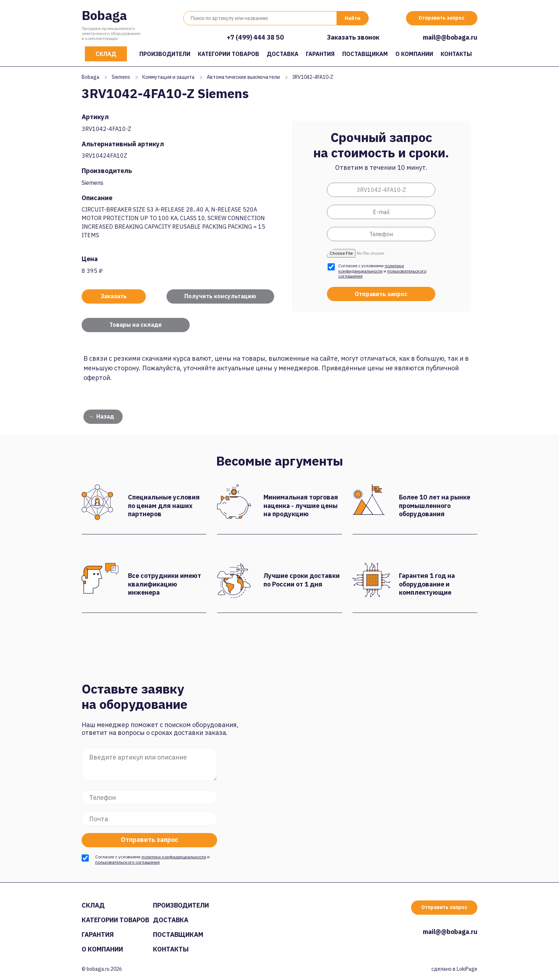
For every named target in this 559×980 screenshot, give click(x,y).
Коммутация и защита (168, 77)
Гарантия (320, 54)
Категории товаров (229, 54)
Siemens (121, 77)
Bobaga (104, 15)
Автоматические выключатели (243, 77)
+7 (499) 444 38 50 (255, 37)
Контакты (456, 54)
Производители (165, 54)
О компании (414, 54)
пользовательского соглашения (127, 862)
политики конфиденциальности (371, 268)
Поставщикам (365, 54)
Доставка (283, 54)
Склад (106, 54)
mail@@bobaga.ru (450, 37)
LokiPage (467, 969)
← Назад (102, 416)
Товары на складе (136, 325)
